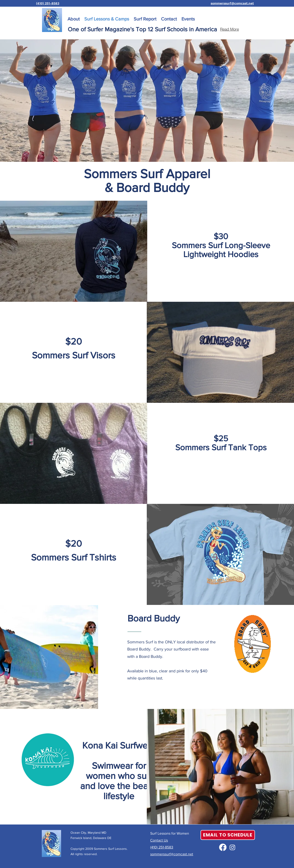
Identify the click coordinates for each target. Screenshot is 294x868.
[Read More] (229, 29)
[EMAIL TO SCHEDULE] (228, 835)
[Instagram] (232, 847)
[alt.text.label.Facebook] (223, 847)
